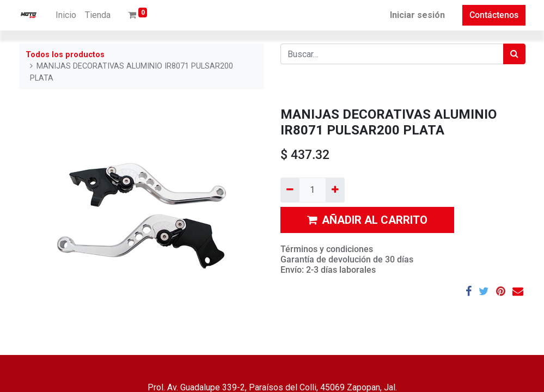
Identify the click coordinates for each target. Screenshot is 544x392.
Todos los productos (65, 55)
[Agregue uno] (335, 190)
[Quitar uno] (290, 190)
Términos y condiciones (327, 249)
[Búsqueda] (514, 54)
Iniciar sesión (417, 15)
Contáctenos (494, 15)
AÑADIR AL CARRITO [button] (367, 220)
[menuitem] (66, 15)
